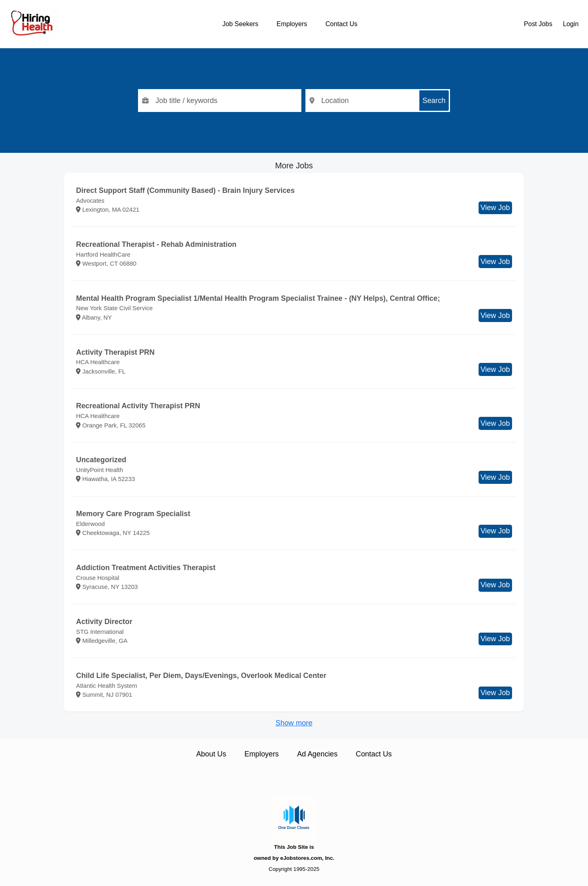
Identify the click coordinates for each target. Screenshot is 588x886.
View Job (495, 208)
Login (571, 24)
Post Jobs (538, 24)
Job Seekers (241, 24)
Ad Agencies (317, 754)
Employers (292, 24)
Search (434, 101)
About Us (211, 754)
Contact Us (341, 24)
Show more (294, 723)
